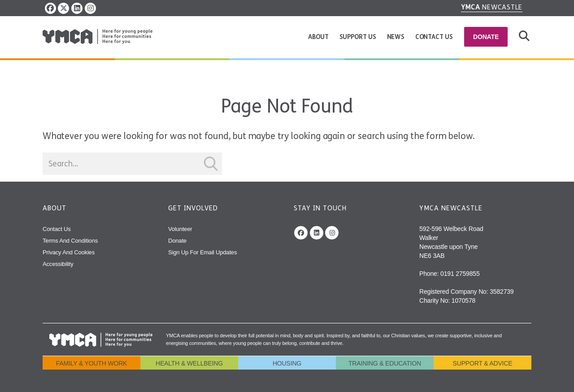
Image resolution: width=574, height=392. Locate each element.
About (318, 37)
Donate (486, 37)
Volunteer (180, 229)
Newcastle (492, 7)
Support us (358, 37)
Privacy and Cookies (69, 252)
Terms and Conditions (70, 241)
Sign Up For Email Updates (202, 252)
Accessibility (58, 264)
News (396, 37)
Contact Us (434, 37)
